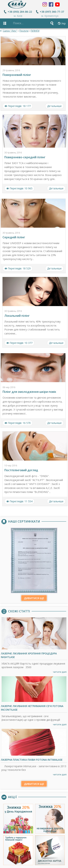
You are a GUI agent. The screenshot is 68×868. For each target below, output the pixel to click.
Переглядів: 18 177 (18, 106)
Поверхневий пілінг (17, 75)
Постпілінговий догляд (21, 470)
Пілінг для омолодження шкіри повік (29, 392)
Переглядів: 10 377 (19, 343)
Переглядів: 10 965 (19, 188)
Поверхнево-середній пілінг (25, 157)
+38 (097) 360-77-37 (52, 12)
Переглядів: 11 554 (19, 501)
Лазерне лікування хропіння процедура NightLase (29, 655)
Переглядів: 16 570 (18, 423)
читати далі (60, 672)
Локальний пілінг (17, 315)
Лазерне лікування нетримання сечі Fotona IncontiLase (32, 708)
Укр (63, 23)
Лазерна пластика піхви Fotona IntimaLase (32, 759)
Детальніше (54, 106)
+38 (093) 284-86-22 (20, 12)
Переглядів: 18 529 (18, 268)
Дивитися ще (34, 598)
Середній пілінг (14, 237)
